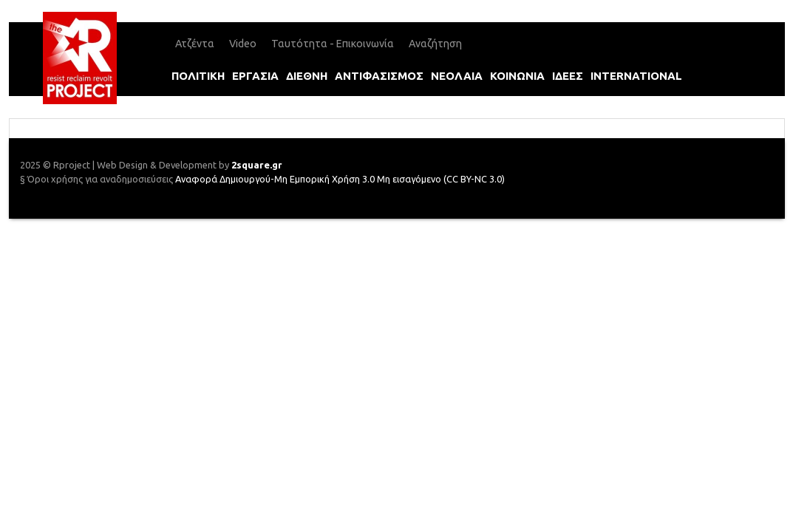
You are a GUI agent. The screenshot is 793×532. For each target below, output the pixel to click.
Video (243, 44)
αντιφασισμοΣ (379, 76)
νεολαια (457, 76)
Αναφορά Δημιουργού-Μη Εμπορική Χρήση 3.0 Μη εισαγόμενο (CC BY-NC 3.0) (340, 179)
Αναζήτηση (435, 44)
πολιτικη (198, 76)
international (636, 76)
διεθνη (307, 76)
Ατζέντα (195, 44)
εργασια (255, 76)
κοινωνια (517, 76)
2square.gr (257, 165)
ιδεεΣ (568, 76)
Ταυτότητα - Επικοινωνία (333, 44)
